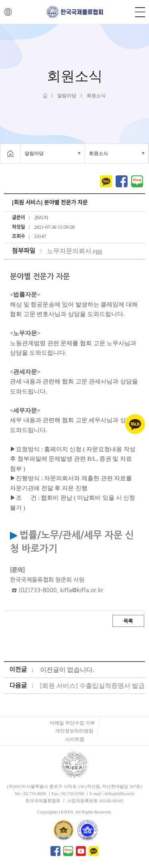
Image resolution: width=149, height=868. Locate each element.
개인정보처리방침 (74, 731)
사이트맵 (75, 739)
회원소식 (99, 153)
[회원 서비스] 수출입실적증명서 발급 (92, 686)
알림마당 (34, 153)
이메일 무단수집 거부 (72, 723)
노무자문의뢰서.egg (74, 251)
